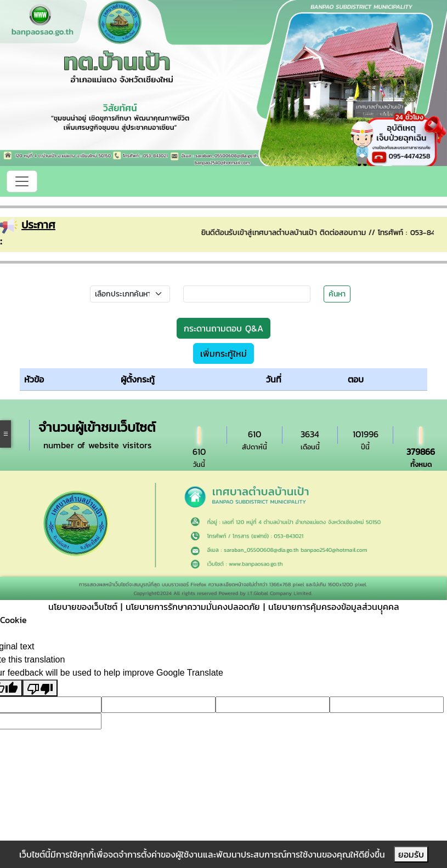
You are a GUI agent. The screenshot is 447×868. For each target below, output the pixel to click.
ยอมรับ (411, 854)
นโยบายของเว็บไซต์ (83, 607)
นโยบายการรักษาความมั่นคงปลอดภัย (193, 607)
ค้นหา (337, 294)
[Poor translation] (40, 688)
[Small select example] (130, 294)
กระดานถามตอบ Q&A (224, 328)
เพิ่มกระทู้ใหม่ (224, 353)
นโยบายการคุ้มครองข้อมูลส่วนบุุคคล (334, 607)
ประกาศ (38, 225)
